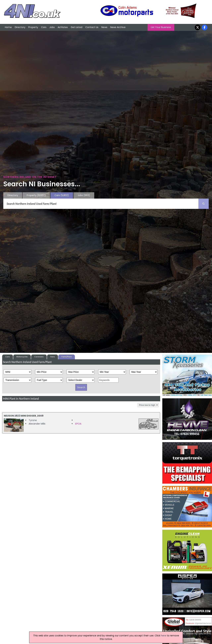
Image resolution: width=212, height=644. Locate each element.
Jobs (52, 27)
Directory (20, 27)
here (163, 636)
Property (33, 27)
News (104, 27)
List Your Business (161, 27)
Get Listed (77, 27)
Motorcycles (22, 357)
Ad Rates (63, 27)
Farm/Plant (67, 357)
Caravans (39, 357)
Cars (44, 27)
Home (8, 27)
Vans (53, 357)
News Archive (118, 27)
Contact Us (92, 27)
